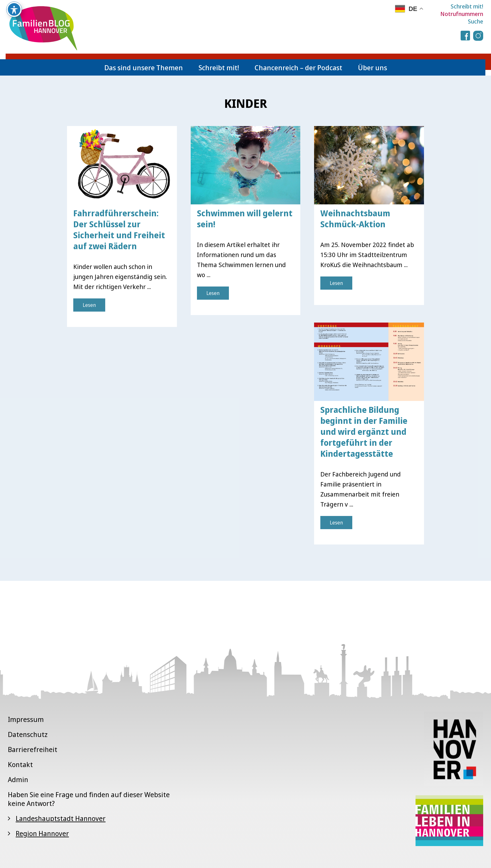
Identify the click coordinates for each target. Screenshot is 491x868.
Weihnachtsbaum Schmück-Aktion (355, 219)
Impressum (26, 719)
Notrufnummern (462, 14)
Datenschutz (28, 734)
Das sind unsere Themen (144, 67)
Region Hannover (42, 833)
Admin (18, 779)
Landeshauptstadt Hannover (61, 818)
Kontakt (20, 764)
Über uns (372, 67)
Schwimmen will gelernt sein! (245, 219)
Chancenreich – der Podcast (298, 67)
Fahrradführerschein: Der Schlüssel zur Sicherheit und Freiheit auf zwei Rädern (119, 230)
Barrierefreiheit (33, 749)
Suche (475, 21)
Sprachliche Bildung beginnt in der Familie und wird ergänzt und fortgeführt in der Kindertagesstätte (364, 432)
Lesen (89, 305)
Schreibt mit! (467, 6)
